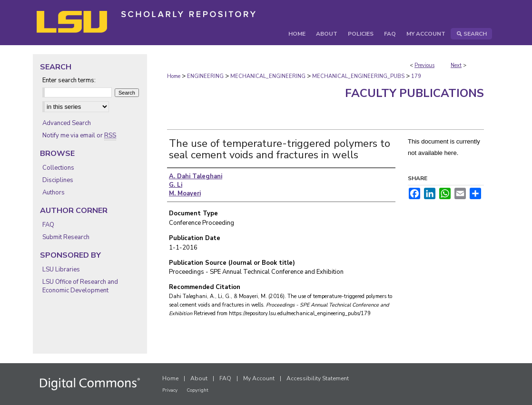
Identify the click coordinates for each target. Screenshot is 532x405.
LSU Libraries (61, 270)
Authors (54, 193)
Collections (58, 168)
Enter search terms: (69, 80)
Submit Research (66, 237)
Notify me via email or (79, 135)
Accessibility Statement (318, 378)
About (199, 378)
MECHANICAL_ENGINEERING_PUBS (358, 76)
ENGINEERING (205, 76)
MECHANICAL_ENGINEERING (268, 76)
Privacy (170, 390)
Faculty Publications (414, 93)
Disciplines (58, 180)
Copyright (197, 390)
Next (456, 65)
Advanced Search (67, 123)
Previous (424, 65)
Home (174, 76)
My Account (259, 378)
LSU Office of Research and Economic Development (80, 286)
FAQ (48, 225)
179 (416, 76)
